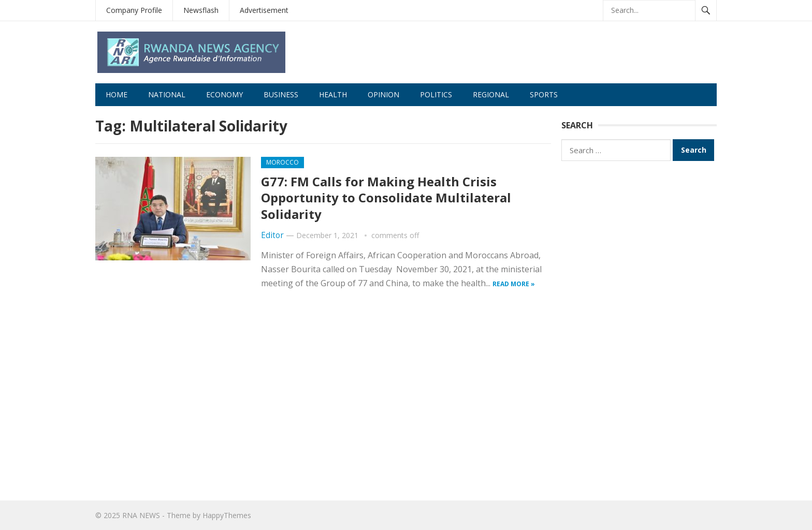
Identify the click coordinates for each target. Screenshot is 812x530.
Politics (436, 94)
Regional (491, 94)
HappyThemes (227, 515)
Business (281, 94)
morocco (282, 162)
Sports (544, 94)
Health (333, 94)
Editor (272, 235)
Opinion (383, 94)
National (167, 94)
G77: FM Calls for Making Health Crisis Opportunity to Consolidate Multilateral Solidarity (386, 197)
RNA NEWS (141, 515)
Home (117, 94)
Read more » (514, 284)
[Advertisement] (639, 329)
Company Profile (134, 10)
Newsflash (201, 10)
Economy (224, 94)
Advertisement (264, 10)
